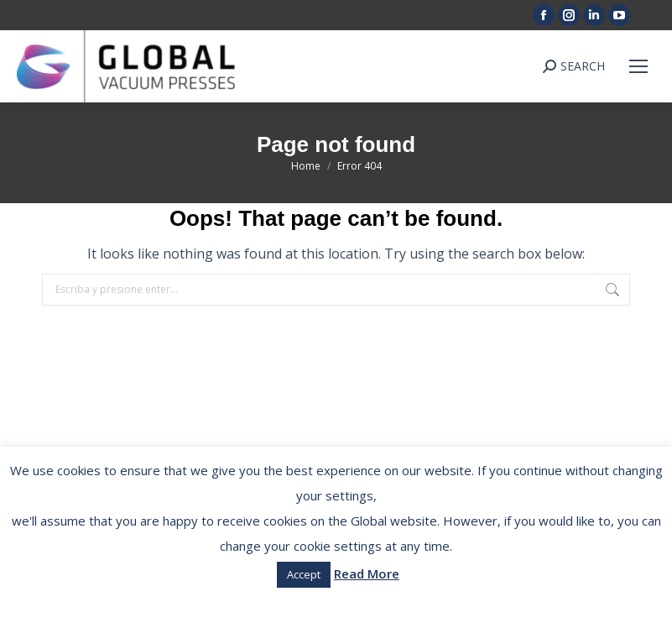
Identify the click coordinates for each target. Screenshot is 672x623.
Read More (367, 573)
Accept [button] (304, 574)
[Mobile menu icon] (638, 66)
